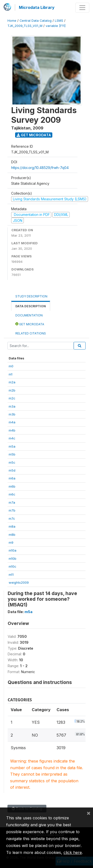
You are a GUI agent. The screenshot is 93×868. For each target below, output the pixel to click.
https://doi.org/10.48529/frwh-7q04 (40, 168)
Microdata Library (37, 7)
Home (12, 21)
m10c (13, 566)
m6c (12, 494)
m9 (11, 542)
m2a (12, 382)
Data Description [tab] (31, 306)
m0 (11, 366)
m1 (11, 374)
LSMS (59, 21)
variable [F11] (56, 26)
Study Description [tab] (31, 296)
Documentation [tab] (29, 315)
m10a (13, 550)
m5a (12, 446)
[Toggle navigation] (82, 8)
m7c (12, 518)
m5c (12, 462)
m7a (12, 502)
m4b (12, 430)
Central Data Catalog (36, 21)
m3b (12, 414)
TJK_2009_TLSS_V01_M (25, 26)
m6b (12, 486)
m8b (12, 535)
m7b (12, 510)
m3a (12, 406)
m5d (12, 470)
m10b (13, 558)
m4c (12, 438)
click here (73, 852)
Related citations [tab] (31, 333)
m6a (12, 478)
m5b (12, 454)
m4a (12, 422)
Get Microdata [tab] (30, 324)
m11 (11, 575)
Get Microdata (34, 135)
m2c (12, 398)
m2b (12, 390)
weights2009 (19, 582)
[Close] (89, 813)
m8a (12, 526)
